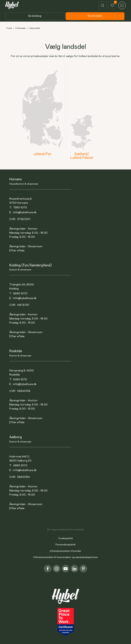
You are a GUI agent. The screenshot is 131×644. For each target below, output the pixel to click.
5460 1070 (20, 380)
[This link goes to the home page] (12, 5)
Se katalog (35, 16)
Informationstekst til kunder (65, 551)
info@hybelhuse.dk (25, 212)
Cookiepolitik (65, 538)
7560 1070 (20, 208)
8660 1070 (20, 466)
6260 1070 (20, 294)
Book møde (95, 16)
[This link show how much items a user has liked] (112, 5)
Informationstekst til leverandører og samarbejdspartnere (66, 557)
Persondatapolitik (65, 545)
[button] (122, 5)
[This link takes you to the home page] (66, 598)
